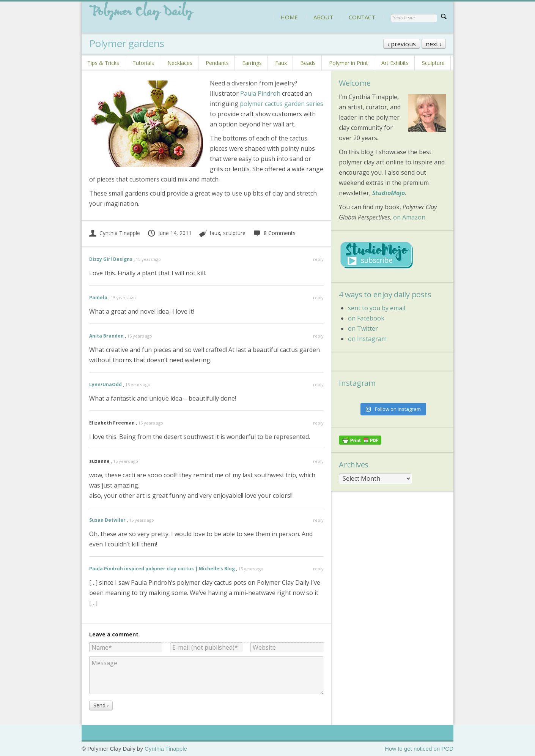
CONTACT (362, 17)
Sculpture (433, 63)
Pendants (217, 63)
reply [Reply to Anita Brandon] (318, 336)
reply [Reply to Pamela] (318, 298)
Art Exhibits (395, 63)
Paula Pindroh (260, 93)
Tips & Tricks (103, 63)
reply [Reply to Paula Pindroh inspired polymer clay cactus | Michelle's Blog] (318, 569)
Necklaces (180, 63)
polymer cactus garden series (282, 104)
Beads (308, 63)
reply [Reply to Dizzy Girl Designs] (318, 259)
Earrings (252, 63)
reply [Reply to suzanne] (318, 461)
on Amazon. (410, 217)
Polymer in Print (349, 63)
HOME (289, 17)
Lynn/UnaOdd (105, 384)
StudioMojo (389, 193)
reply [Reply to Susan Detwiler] (318, 520)
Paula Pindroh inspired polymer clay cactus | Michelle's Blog (162, 569)
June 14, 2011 (169, 233)
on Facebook (366, 318)
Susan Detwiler (107, 520)
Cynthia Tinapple (115, 233)
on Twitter (363, 328)
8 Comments (274, 233)
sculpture (234, 233)
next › (434, 44)
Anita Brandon (106, 336)
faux (215, 233)
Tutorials (143, 63)
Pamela (98, 298)
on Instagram (367, 339)
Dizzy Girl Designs (111, 259)
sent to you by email (377, 308)
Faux (281, 63)
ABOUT (323, 17)
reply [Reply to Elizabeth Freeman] (318, 423)
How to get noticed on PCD (419, 749)
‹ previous (402, 44)
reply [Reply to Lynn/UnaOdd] (318, 384)
